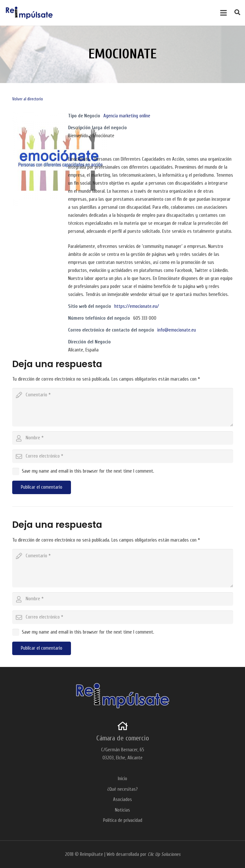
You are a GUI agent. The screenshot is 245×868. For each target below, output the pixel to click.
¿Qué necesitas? (122, 789)
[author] (123, 438)
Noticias (122, 810)
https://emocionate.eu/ (137, 306)
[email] (123, 456)
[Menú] (223, 13)
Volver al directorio (28, 99)
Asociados (122, 800)
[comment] (123, 407)
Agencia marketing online (127, 116)
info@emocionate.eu (177, 330)
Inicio (122, 779)
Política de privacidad (123, 820)
